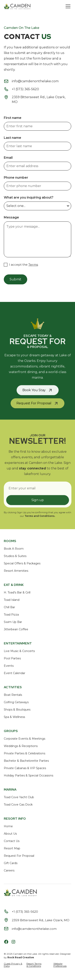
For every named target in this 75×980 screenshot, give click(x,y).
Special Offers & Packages (22, 563)
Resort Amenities (16, 571)
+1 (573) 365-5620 (25, 89)
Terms (33, 265)
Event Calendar (14, 673)
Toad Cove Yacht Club (19, 797)
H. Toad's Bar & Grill (17, 592)
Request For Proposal (19, 856)
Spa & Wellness (14, 717)
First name (13, 118)
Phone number (16, 178)
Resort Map (12, 848)
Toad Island (12, 600)
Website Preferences (60, 965)
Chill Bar (9, 607)
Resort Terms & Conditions (34, 965)
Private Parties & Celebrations (24, 753)
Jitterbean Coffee (16, 629)
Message (11, 217)
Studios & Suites (15, 556)
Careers (9, 870)
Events (9, 666)
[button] (67, 6)
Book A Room (14, 549)
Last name (12, 138)
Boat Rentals (13, 695)
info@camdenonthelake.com (35, 81)
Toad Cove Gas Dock (18, 805)
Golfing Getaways (16, 702)
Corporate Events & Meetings (24, 739)
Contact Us (12, 841)
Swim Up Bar (13, 622)
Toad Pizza (11, 615)
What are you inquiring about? (29, 197)
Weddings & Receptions (21, 746)
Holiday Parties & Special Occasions (28, 775)
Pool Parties (12, 658)
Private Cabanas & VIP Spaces (25, 768)
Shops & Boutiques (17, 710)
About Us (10, 834)
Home (8, 826)
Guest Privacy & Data (13, 965)
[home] (17, 6)
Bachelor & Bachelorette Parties (26, 761)
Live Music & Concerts (19, 651)
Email (8, 158)
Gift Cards (11, 863)
